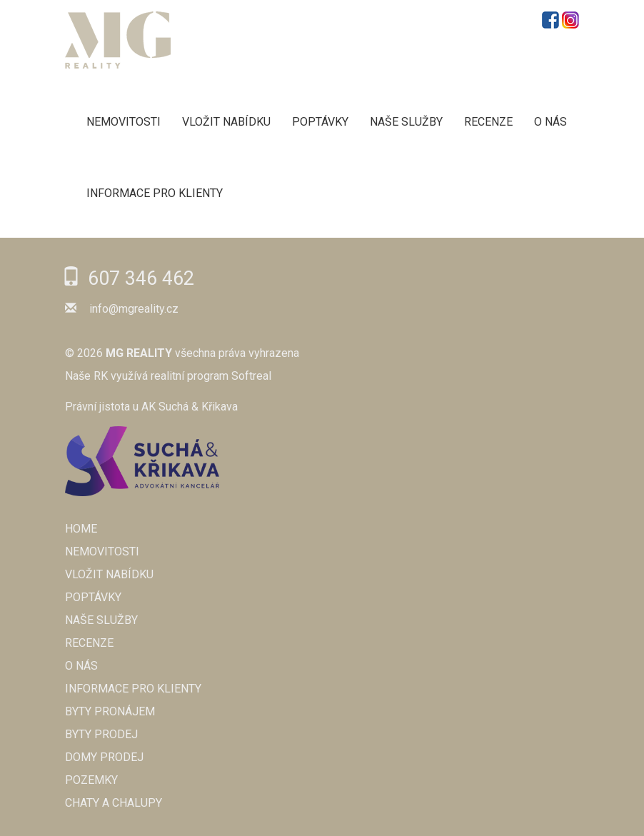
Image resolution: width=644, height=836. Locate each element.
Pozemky (91, 780)
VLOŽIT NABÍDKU (226, 122)
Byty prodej (101, 734)
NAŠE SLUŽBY (406, 122)
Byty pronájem (110, 711)
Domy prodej (104, 757)
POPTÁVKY (320, 122)
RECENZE (488, 122)
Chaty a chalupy (114, 803)
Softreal (251, 376)
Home (81, 529)
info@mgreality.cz (134, 309)
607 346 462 (141, 278)
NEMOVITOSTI (124, 122)
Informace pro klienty (155, 193)
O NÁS (550, 122)
